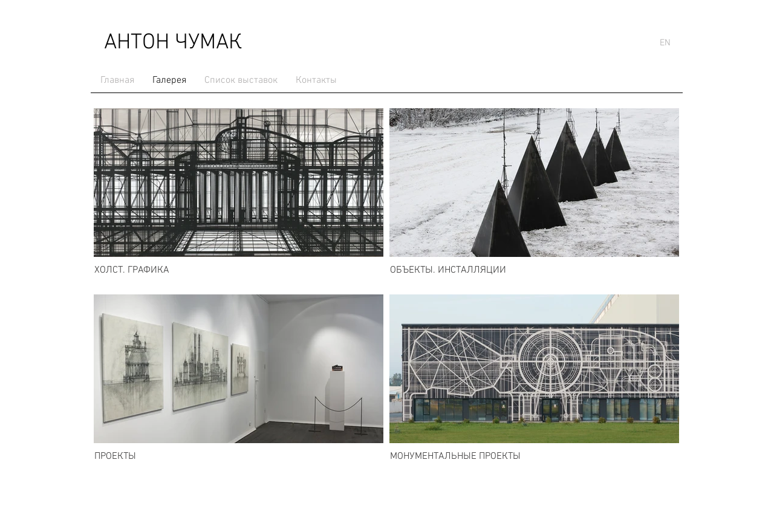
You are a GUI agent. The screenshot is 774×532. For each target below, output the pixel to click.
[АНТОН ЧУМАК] (173, 43)
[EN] (665, 43)
